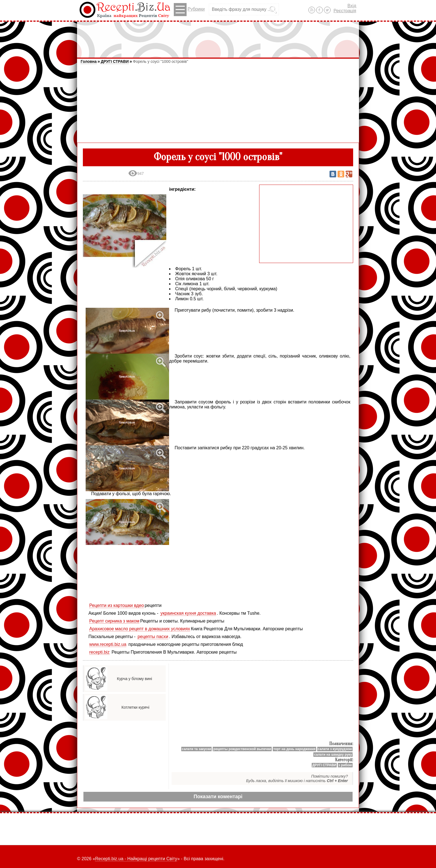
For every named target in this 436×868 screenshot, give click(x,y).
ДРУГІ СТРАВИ (115, 61)
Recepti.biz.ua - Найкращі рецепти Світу (136, 859)
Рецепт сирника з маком (114, 621)
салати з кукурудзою (335, 749)
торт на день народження (294, 749)
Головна (89, 61)
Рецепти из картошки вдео (117, 605)
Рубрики (189, 10)
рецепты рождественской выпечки (242, 749)
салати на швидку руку (333, 755)
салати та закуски (196, 749)
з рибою (345, 765)
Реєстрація (345, 11)
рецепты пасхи (153, 637)
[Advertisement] (218, 37)
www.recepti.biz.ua (108, 644)
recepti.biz (99, 652)
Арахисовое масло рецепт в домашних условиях (140, 629)
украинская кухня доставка (188, 613)
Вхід (352, 6)
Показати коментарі (218, 797)
